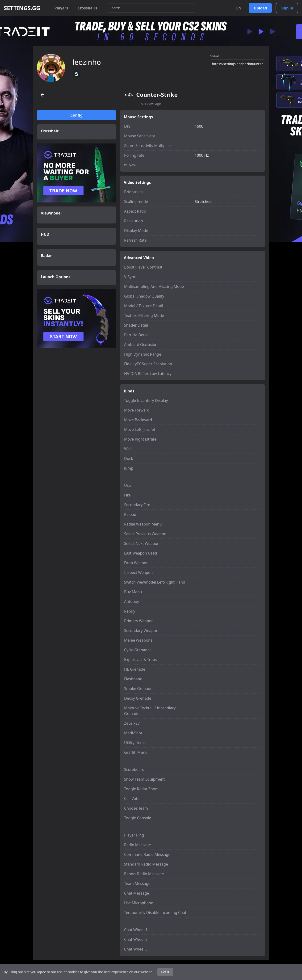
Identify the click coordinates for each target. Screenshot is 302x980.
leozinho (87, 62)
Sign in (287, 8)
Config (76, 115)
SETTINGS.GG (22, 8)
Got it (165, 972)
